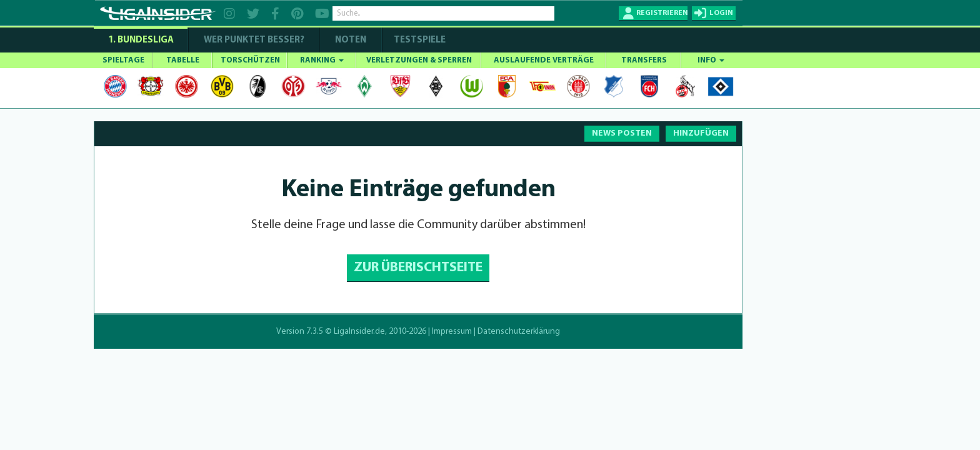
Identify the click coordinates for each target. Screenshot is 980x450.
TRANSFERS (644, 60)
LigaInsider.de (359, 332)
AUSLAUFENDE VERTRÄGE (544, 60)
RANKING (322, 60)
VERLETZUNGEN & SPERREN (419, 60)
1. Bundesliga (141, 40)
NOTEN (351, 40)
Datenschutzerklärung (519, 332)
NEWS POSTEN (622, 133)
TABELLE (183, 60)
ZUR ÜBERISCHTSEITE (418, 268)
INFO (711, 60)
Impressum (452, 332)
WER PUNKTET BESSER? (254, 40)
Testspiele (419, 40)
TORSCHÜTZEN (250, 60)
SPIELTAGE (123, 60)
